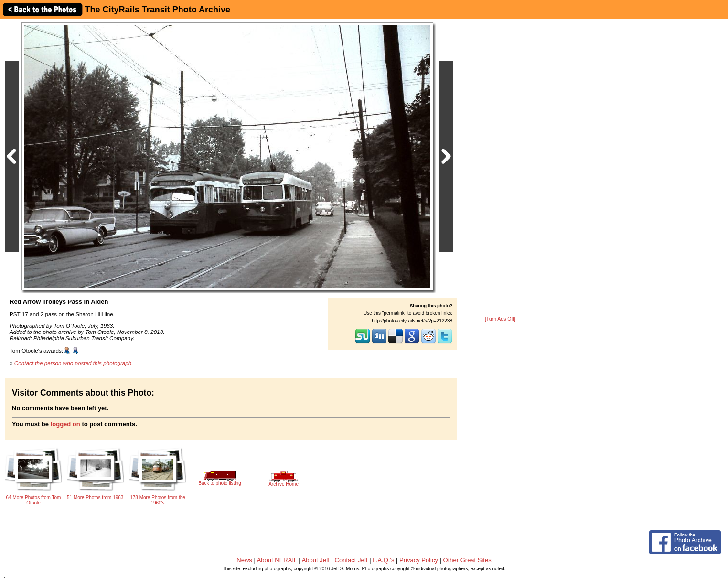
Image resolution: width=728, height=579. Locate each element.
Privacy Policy (419, 560)
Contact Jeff (351, 560)
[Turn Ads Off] (500, 319)
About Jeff (316, 560)
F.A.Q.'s (383, 560)
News (244, 560)
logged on (65, 424)
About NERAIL (277, 560)
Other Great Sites (467, 560)
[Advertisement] (500, 168)
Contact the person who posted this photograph (73, 363)
